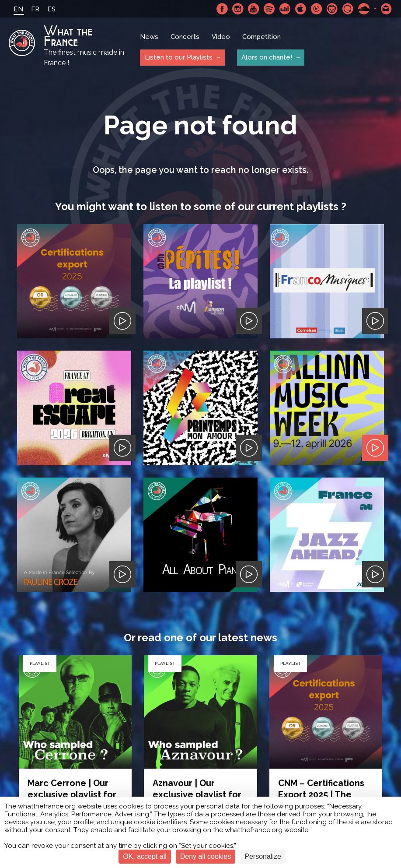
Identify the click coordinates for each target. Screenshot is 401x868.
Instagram (238, 9)
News (149, 37)
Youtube (254, 9)
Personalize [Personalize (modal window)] (263, 856)
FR (35, 9)
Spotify (269, 9)
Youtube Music (317, 9)
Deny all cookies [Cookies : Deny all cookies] (206, 856)
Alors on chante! (266, 57)
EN (18, 9)
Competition (262, 37)
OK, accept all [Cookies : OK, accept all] (145, 856)
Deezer (285, 9)
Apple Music (301, 9)
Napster (332, 9)
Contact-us (387, 9)
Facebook (222, 9)
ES (51, 9)
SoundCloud (364, 9)
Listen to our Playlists (178, 57)
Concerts (185, 37)
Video (221, 37)
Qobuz (348, 9)
